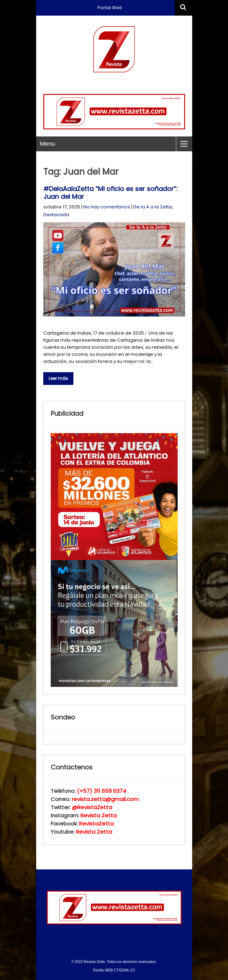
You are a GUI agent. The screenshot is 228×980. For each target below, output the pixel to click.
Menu (47, 144)
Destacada (56, 215)
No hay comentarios (107, 207)
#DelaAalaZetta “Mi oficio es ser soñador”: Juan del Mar (110, 193)
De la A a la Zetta (153, 207)
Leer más (58, 378)
